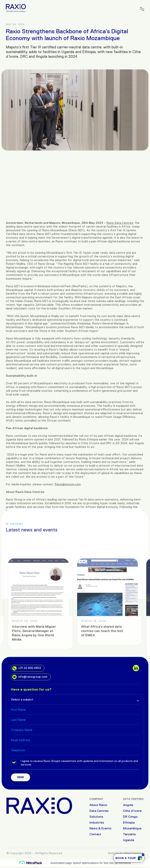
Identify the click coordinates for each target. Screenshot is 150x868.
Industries (97, 822)
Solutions (96, 817)
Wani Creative (134, 853)
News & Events (100, 828)
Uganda (129, 840)
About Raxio (98, 805)
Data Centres (99, 811)
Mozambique (132, 828)
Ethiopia (129, 822)
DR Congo (130, 817)
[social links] (136, 668)
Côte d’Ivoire (132, 811)
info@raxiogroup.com (30, 677)
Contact (95, 834)
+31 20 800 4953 (27, 668)
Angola (128, 805)
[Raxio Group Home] (16, 8)
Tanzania (129, 834)
